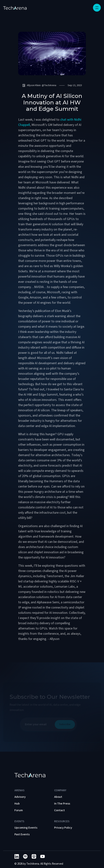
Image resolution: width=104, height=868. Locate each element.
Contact (59, 810)
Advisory (20, 797)
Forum (19, 810)
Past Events (22, 834)
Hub (17, 804)
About (58, 797)
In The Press (62, 804)
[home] (15, 8)
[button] (97, 8)
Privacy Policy (63, 828)
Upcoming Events (26, 828)
